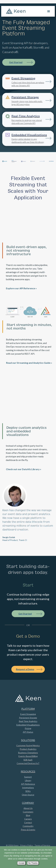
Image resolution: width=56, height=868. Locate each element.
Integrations (28, 788)
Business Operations (28, 753)
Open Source (28, 795)
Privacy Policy (27, 845)
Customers (28, 812)
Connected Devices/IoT (28, 763)
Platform (28, 709)
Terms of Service (42, 845)
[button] (6, 514)
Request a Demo (25, 669)
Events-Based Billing (28, 756)
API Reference (28, 784)
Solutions (28, 740)
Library (28, 780)
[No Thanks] (52, 857)
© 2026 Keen (12, 845)
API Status (28, 732)
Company (28, 803)
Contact (28, 822)
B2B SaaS (28, 760)
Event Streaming (28, 714)
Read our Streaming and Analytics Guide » (29, 372)
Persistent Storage (28, 718)
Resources (28, 772)
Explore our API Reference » (21, 297)
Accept (21, 863)
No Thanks (33, 863)
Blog (28, 815)
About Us (28, 808)
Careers (28, 819)
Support (28, 777)
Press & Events (28, 830)
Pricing (28, 728)
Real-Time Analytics (28, 721)
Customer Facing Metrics (28, 745)
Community (28, 826)
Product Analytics (28, 749)
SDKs (28, 791)
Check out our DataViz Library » (24, 478)
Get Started (16, 62)
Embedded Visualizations (28, 725)
